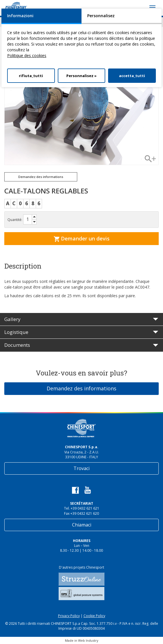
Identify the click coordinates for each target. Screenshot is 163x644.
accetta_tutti (132, 76)
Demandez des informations (41, 177)
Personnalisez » (81, 76)
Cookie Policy (94, 616)
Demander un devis (82, 238)
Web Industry (88, 640)
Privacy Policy (69, 616)
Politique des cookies (27, 55)
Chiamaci (82, 525)
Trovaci (81, 468)
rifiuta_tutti (31, 76)
